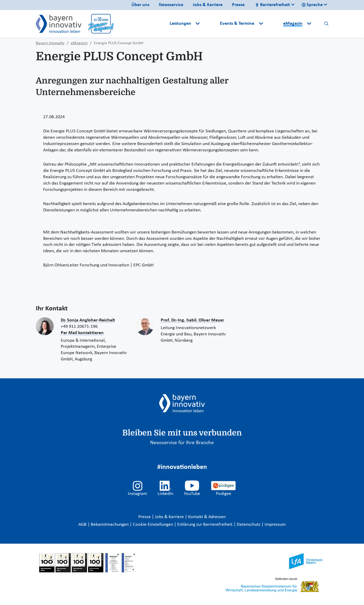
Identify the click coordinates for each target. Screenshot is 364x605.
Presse (238, 5)
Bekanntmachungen (110, 525)
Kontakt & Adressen (207, 517)
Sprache (312, 5)
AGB (83, 525)
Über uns (140, 5)
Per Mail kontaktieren (82, 333)
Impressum (275, 525)
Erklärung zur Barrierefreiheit (205, 525)
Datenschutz (249, 525)
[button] (210, 24)
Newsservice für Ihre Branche (182, 443)
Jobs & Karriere (208, 5)
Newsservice (171, 5)
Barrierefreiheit (272, 5)
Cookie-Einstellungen (153, 525)
